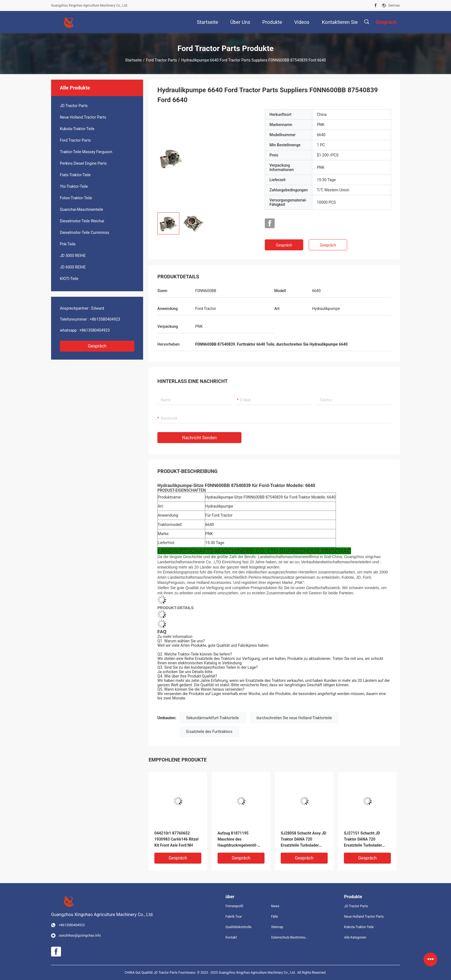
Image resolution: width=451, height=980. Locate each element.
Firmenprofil (234, 906)
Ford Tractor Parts (162, 60)
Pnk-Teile (68, 244)
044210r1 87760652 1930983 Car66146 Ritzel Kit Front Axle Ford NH (176, 839)
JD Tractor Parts (74, 106)
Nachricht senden (199, 438)
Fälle (275, 917)
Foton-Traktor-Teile (76, 198)
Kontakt (231, 937)
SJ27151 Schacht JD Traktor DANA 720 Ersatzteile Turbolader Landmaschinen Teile (363, 840)
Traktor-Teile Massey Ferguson (86, 152)
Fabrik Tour (234, 917)
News (275, 906)
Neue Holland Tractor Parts (83, 117)
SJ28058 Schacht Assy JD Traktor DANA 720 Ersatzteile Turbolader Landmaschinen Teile (304, 840)
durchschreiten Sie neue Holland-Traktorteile (294, 718)
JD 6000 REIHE (73, 267)
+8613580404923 (105, 319)
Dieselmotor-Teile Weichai (82, 221)
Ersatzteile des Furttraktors (209, 732)
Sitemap (277, 927)
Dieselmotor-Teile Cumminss (84, 233)
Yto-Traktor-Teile (74, 186)
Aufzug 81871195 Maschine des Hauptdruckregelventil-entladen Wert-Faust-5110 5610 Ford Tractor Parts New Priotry (240, 840)
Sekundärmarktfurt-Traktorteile (213, 718)
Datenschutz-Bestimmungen (289, 937)
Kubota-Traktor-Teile (77, 129)
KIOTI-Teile (69, 279)
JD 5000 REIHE (73, 256)
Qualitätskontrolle (238, 927)
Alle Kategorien (355, 937)
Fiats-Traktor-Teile (75, 175)
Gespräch (97, 346)
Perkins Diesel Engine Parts (83, 163)
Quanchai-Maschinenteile (81, 209)
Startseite (133, 60)
